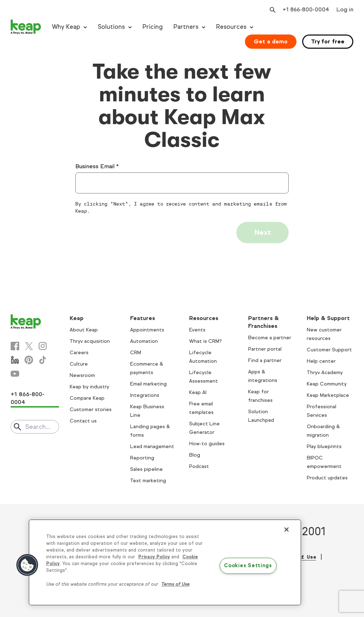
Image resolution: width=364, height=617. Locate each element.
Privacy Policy (154, 557)
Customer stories (91, 409)
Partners (186, 27)
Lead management (152, 446)
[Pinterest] (29, 360)
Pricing (153, 27)
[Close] (287, 530)
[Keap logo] (26, 27)
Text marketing (148, 481)
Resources (231, 27)
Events (197, 330)
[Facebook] (15, 346)
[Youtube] (15, 374)
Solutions (111, 27)
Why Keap (66, 27)
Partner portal (265, 349)
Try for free (328, 41)
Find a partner (265, 360)
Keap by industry (89, 387)
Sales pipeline (146, 469)
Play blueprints (324, 446)
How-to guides (207, 444)
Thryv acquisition (90, 341)
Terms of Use (175, 584)
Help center (321, 361)
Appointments (147, 330)
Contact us (83, 421)
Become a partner (270, 338)
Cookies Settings (248, 566)
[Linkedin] (15, 360)
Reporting (142, 458)
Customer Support (329, 350)
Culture (79, 364)
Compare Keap (87, 398)
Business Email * (97, 166)
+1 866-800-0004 (28, 398)
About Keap (84, 330)
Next (263, 232)
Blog (195, 455)
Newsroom (82, 375)
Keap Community (327, 384)
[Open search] (272, 10)
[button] (27, 565)
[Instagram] (43, 346)
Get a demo (271, 41)
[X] (29, 346)
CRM (136, 353)
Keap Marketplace (328, 395)
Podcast (199, 466)
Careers (79, 353)
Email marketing (148, 384)
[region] (165, 563)
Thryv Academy (325, 373)
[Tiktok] (43, 360)
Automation (144, 341)
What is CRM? (205, 341)
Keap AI (198, 392)
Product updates (327, 478)
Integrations (145, 395)
